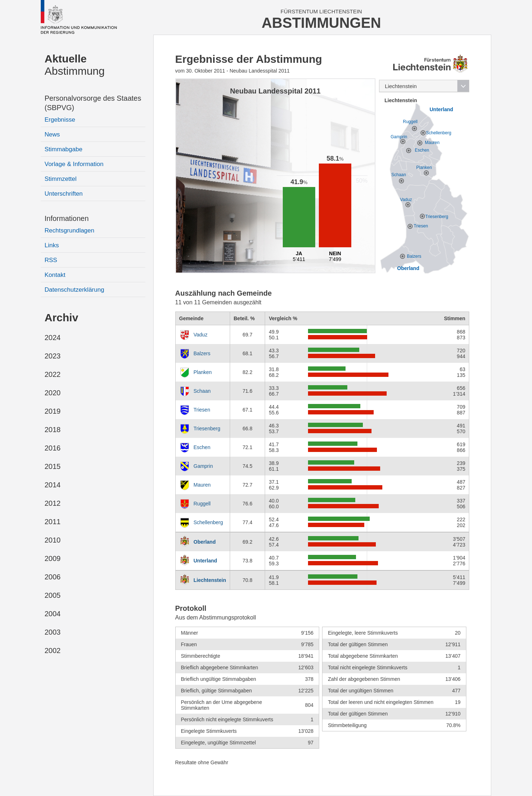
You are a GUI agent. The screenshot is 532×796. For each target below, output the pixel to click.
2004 (53, 614)
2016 (53, 448)
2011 (53, 522)
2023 (53, 356)
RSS (51, 260)
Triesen (202, 410)
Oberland (205, 542)
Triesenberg (207, 429)
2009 (53, 558)
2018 (53, 430)
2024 (53, 338)
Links (52, 245)
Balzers (202, 353)
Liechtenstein (210, 580)
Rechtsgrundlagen (70, 230)
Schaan (202, 391)
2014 (53, 485)
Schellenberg (208, 522)
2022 (53, 374)
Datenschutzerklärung (74, 290)
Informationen (67, 218)
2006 (53, 577)
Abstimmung (75, 65)
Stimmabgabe (64, 149)
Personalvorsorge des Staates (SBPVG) (93, 103)
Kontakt (55, 275)
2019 (53, 411)
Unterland (205, 561)
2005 (53, 595)
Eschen (202, 447)
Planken (203, 372)
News (52, 134)
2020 (53, 393)
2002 (53, 651)
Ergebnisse (60, 120)
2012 (53, 503)
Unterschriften (64, 194)
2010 (53, 540)
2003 (53, 632)
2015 (53, 466)
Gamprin (203, 466)
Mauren (202, 485)
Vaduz (201, 335)
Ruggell (202, 504)
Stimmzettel (61, 179)
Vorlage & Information (74, 164)
